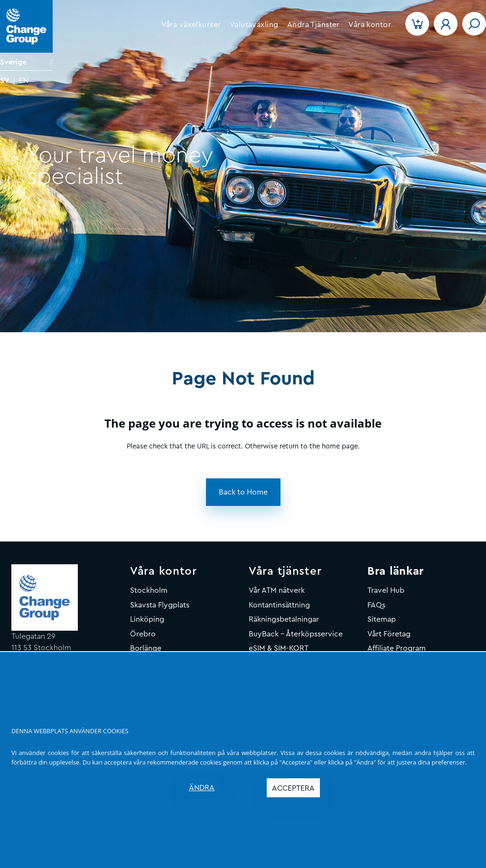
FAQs (376, 605)
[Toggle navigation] (474, 24)
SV (5, 81)
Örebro (143, 634)
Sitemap (382, 619)
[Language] (26, 62)
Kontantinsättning (279, 605)
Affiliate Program (397, 648)
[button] (191, 25)
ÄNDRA (202, 788)
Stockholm (149, 590)
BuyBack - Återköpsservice (296, 634)
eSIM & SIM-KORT (279, 648)
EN (24, 81)
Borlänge (146, 648)
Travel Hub (386, 590)
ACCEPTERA (293, 788)
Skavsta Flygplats (160, 605)
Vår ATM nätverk (277, 590)
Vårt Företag (389, 634)
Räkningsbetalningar (284, 619)
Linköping (147, 619)
